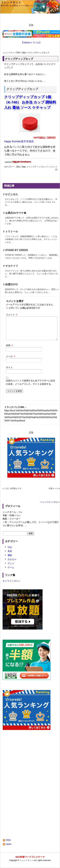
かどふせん (32, 200)
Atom (9, 844)
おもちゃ (12, 559)
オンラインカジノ (12, 581)
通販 (24, 53)
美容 (10, 551)
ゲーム (11, 567)
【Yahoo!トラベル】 (31, 43)
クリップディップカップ (37, 167)
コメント (12, 315)
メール (11, 356)
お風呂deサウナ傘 (32, 218)
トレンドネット (11, 2)
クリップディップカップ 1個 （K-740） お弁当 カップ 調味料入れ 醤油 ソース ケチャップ (30, 102)
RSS (8, 840)
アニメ (11, 563)
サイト (9, 367)
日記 (10, 547)
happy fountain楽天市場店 (19, 141)
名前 (10, 345)
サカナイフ (32, 271)
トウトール (32, 237)
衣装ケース (53, 489)
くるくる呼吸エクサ (13, 489)
